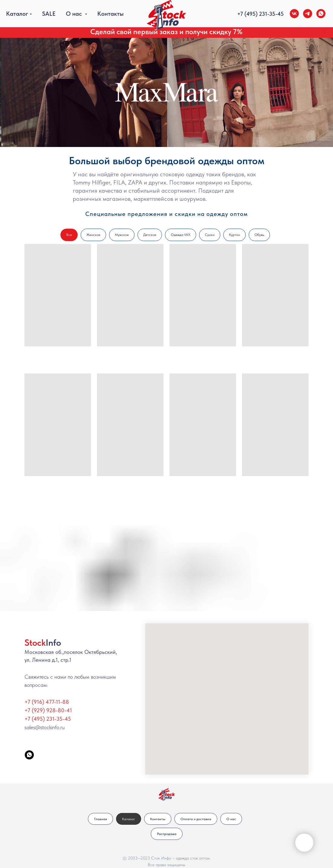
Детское (150, 235)
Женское (93, 235)
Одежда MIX (181, 235)
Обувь (259, 235)
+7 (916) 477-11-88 (47, 702)
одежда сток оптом (193, 858)
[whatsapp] (321, 14)
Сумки (210, 235)
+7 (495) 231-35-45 (48, 719)
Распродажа (167, 834)
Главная (100, 819)
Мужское (122, 235)
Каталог (17, 14)
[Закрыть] (323, 32)
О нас (75, 14)
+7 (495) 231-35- (257, 14)
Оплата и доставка (196, 819)
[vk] (294, 14)
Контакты (110, 14)
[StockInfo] (29, 755)
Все (69, 235)
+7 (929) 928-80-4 (47, 710)
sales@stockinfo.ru (45, 727)
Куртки (234, 235)
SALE (49, 14)
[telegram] (308, 14)
